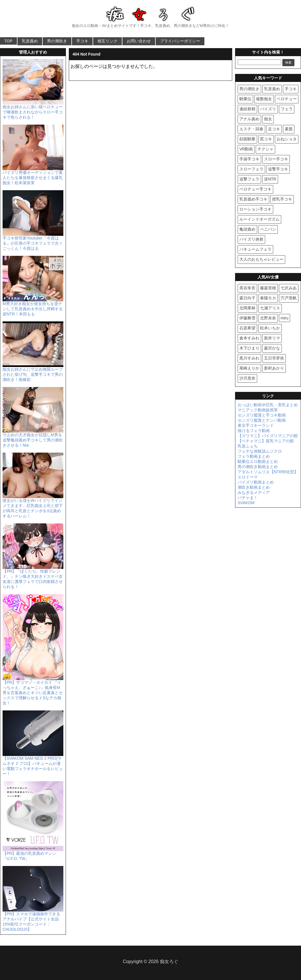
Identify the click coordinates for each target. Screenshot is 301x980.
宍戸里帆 (289, 298)
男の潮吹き (57, 41)
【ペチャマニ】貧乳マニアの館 (266, 441)
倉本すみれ (249, 338)
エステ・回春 (251, 129)
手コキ (82, 41)
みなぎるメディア (254, 492)
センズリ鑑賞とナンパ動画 (262, 420)
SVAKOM (246, 503)
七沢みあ (289, 288)
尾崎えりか (249, 368)
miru (285, 318)
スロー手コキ (276, 159)
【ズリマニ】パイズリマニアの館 (268, 436)
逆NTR (270, 179)
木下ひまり (249, 348)
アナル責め (249, 119)
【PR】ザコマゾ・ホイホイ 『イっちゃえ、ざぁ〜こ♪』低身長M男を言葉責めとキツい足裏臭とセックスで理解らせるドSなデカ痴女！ (33, 690)
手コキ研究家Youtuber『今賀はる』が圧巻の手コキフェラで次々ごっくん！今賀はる (33, 241)
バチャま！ (248, 498)
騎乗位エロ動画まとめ (258, 461)
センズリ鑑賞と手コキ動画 (262, 415)
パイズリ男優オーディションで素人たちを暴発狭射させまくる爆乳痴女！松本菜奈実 (33, 175)
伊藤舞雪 (247, 318)
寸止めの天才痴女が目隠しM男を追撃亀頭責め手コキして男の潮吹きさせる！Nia (33, 438)
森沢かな (272, 348)
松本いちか (270, 328)
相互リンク (107, 41)
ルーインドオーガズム (259, 219)
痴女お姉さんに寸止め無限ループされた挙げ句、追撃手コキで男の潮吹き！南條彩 (33, 372)
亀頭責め (247, 229)
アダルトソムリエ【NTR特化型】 (268, 472)
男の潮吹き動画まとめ (258, 467)
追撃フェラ (249, 179)
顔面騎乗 (247, 139)
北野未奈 (268, 318)
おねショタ (287, 139)
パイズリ (268, 109)
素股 (289, 129)
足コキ (274, 129)
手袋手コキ (249, 159)
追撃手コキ (278, 169)
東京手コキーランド (256, 425)
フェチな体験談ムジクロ (260, 451)
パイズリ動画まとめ (256, 482)
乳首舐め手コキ (253, 199)
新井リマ (272, 338)
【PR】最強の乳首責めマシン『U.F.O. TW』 (33, 854)
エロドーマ (248, 477)
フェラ (287, 109)
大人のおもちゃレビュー (261, 259)
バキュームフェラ (255, 249)
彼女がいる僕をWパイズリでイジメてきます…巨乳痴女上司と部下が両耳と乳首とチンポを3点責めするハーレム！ (33, 506)
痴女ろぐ (169, 962)
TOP (8, 41)
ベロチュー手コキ (255, 189)
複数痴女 (264, 99)
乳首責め (30, 41)
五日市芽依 (274, 358)
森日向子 (247, 298)
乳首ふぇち (248, 446)
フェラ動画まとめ (254, 456)
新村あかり (274, 368)
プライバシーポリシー (180, 41)
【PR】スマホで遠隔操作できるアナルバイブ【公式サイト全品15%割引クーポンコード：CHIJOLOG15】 (33, 919)
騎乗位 (245, 99)
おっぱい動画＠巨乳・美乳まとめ (268, 405)
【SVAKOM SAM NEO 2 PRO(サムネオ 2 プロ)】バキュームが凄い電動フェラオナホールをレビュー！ (33, 764)
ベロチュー (287, 99)
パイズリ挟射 (251, 239)
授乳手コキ (282, 199)
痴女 (268, 119)
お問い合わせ (139, 41)
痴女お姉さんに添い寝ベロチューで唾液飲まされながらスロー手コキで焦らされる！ (33, 110)
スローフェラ (251, 169)
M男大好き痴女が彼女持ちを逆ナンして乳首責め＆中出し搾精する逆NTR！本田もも (33, 307)
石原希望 (247, 328)
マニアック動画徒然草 (258, 410)
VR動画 (246, 149)
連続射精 (247, 109)
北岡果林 (247, 308)
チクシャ (265, 149)
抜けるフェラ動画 (254, 431)
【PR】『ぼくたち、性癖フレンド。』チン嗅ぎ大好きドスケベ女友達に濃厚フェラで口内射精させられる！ (33, 577)
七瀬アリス (270, 308)
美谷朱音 (247, 288)
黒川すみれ (249, 358)
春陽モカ (268, 298)
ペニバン (268, 229)
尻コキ (266, 139)
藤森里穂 (268, 288)
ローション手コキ (255, 209)
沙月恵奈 (247, 378)
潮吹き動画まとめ (254, 487)
